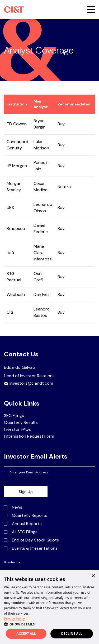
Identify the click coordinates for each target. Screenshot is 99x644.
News (13, 507)
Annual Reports (23, 524)
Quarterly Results (21, 423)
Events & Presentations (31, 548)
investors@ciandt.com (29, 383)
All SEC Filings (21, 532)
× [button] (93, 576)
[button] (91, 10)
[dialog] (49, 607)
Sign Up (26, 492)
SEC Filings (14, 416)
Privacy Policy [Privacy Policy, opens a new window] (14, 619)
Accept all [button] (26, 634)
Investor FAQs (17, 429)
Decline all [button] (72, 634)
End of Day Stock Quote (32, 540)
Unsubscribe (12, 562)
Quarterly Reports (26, 516)
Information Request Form (29, 436)
